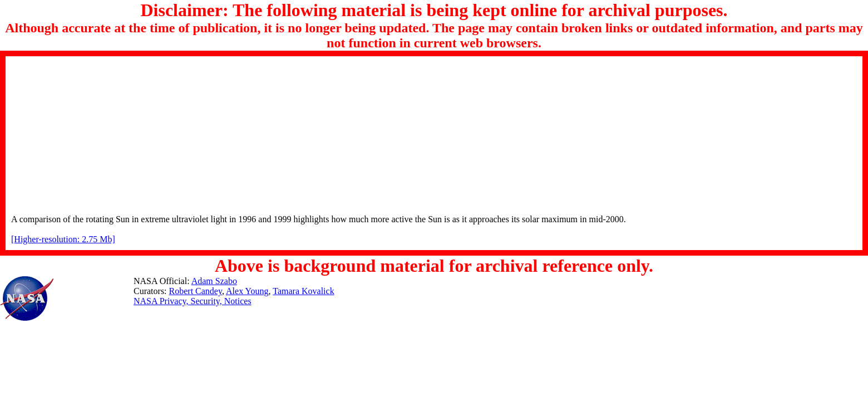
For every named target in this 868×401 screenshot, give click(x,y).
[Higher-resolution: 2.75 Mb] (63, 239)
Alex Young (247, 291)
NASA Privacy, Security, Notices (193, 301)
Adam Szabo (214, 281)
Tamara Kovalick (303, 291)
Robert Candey (196, 291)
